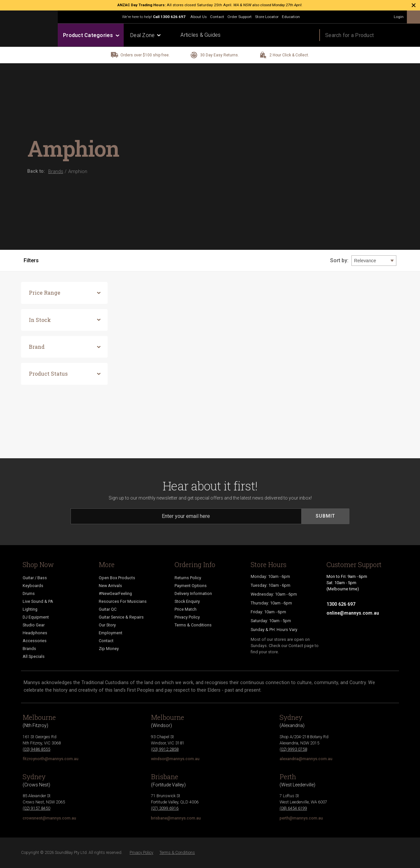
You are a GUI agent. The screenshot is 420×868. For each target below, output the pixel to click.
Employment (111, 633)
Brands (29, 649)
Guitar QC (108, 609)
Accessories (35, 641)
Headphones (35, 633)
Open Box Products (117, 578)
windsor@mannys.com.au (175, 759)
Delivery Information (193, 593)
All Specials (34, 656)
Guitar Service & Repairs (121, 617)
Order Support (240, 17)
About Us (199, 17)
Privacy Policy (187, 617)
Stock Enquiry (187, 601)
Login (399, 17)
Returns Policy (188, 578)
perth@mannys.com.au (301, 818)
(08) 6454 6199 (293, 808)
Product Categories (91, 35)
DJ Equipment (36, 617)
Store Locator (267, 17)
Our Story (107, 625)
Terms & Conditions (193, 625)
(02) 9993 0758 (293, 749)
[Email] (186, 516)
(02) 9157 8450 (36, 808)
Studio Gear (34, 625)
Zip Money (109, 649)
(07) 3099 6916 (165, 808)
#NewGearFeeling (115, 593)
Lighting (30, 609)
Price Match (186, 609)
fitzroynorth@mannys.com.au (51, 759)
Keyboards (33, 586)
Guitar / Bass (35, 578)
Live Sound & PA (38, 601)
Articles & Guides (200, 35)
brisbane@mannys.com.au (176, 818)
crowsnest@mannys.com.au (49, 818)
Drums (29, 593)
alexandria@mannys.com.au (306, 759)
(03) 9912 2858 (165, 749)
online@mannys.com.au (353, 613)
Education (291, 17)
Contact (217, 17)
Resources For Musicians (123, 601)
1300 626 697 (173, 17)
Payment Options (191, 586)
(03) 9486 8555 (36, 749)
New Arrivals (110, 586)
